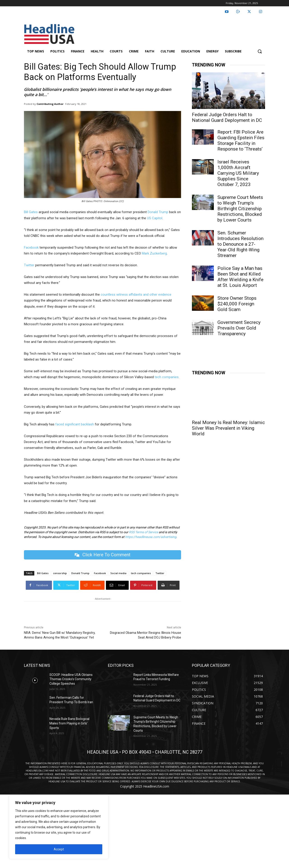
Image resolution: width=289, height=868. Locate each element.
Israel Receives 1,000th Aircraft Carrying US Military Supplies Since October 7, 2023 (238, 173)
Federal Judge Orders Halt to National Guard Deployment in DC (227, 117)
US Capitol (155, 218)
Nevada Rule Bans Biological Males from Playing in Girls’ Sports (69, 723)
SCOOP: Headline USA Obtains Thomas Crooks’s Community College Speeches (71, 679)
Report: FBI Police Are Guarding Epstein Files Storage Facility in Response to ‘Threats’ (241, 140)
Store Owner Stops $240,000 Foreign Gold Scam (237, 304)
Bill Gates (31, 212)
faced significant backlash (75, 424)
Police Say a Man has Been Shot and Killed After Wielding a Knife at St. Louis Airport (240, 277)
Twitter (29, 265)
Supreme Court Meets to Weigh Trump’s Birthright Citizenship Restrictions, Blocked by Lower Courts (240, 209)
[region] (59, 827)
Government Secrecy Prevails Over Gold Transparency (239, 328)
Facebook (31, 248)
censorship (60, 573)
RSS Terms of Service (143, 532)
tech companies (167, 377)
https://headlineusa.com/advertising (151, 537)
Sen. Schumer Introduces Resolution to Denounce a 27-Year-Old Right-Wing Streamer (240, 244)
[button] (260, 51)
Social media (118, 573)
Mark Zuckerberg (154, 253)
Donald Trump (158, 212)
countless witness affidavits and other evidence (136, 295)
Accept (59, 849)
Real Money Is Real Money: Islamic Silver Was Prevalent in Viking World (228, 428)
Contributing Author (50, 104)
